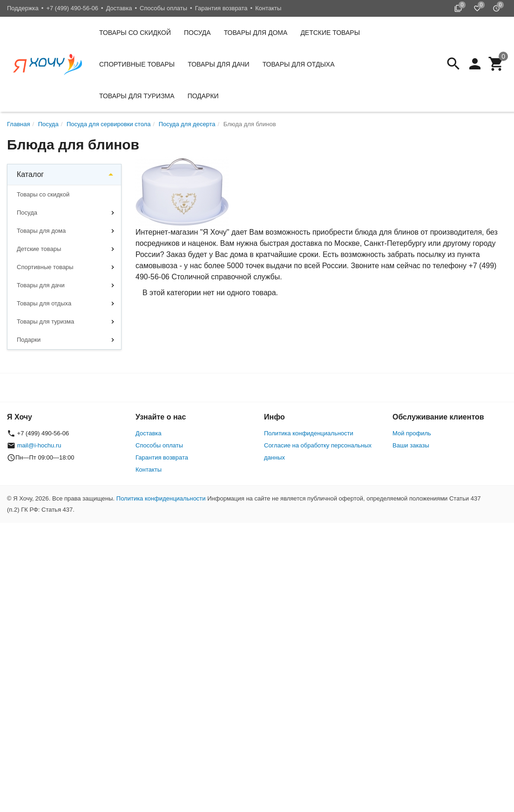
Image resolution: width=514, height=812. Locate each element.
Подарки (203, 96)
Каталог (30, 174)
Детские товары (330, 33)
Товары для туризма (137, 96)
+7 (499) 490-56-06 (72, 8)
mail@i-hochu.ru (39, 445)
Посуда (197, 33)
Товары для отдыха (299, 64)
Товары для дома (256, 33)
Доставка (119, 8)
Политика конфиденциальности (309, 433)
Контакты (268, 8)
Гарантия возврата (221, 8)
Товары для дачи (218, 64)
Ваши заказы (411, 445)
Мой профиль (412, 433)
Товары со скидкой (135, 33)
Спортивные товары (137, 64)
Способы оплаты (163, 8)
